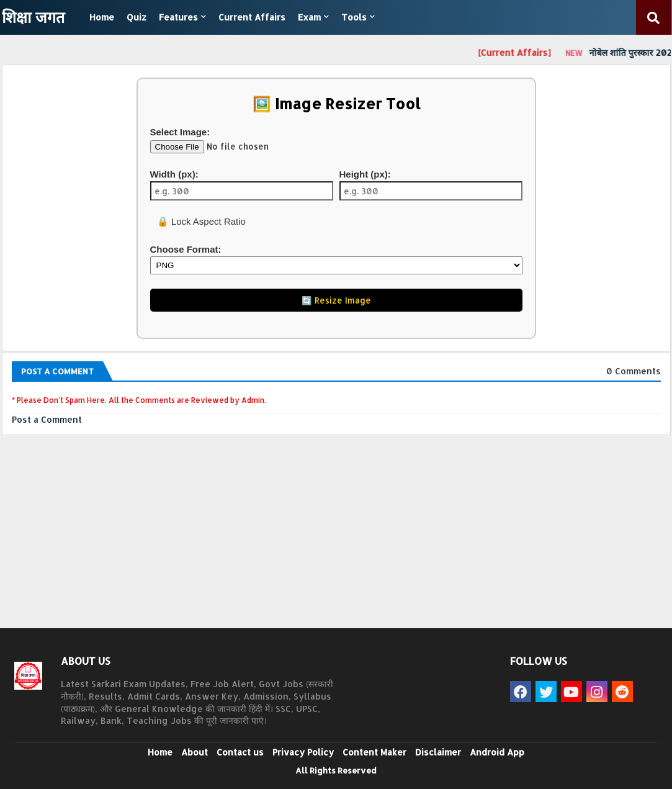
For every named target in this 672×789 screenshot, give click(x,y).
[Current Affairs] (518, 52)
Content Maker (374, 752)
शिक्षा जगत (33, 17)
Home (102, 17)
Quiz (137, 17)
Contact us (240, 752)
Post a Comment (47, 419)
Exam (309, 17)
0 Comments (634, 371)
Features (178, 17)
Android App (497, 752)
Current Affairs (252, 17)
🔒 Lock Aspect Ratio (200, 221)
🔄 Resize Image (336, 300)
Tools (354, 17)
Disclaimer (438, 752)
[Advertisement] (336, 538)
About (195, 752)
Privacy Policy (303, 752)
